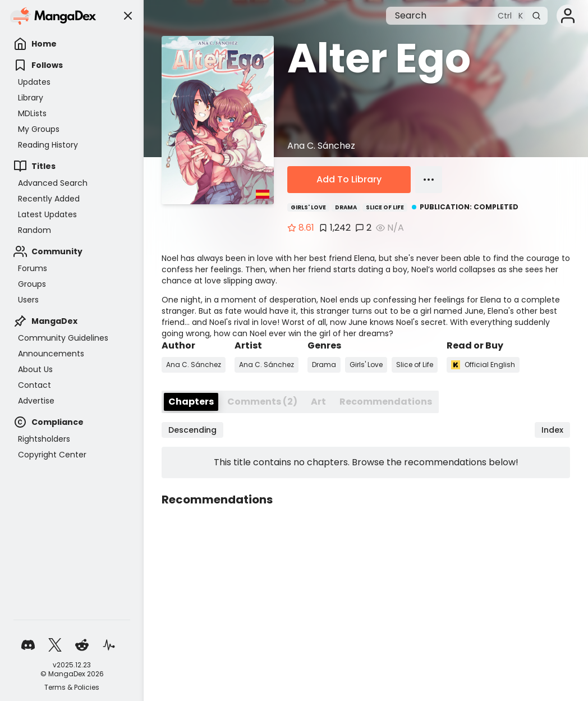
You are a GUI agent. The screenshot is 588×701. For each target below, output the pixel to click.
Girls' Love (308, 207)
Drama (346, 207)
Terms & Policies (72, 688)
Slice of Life (385, 207)
